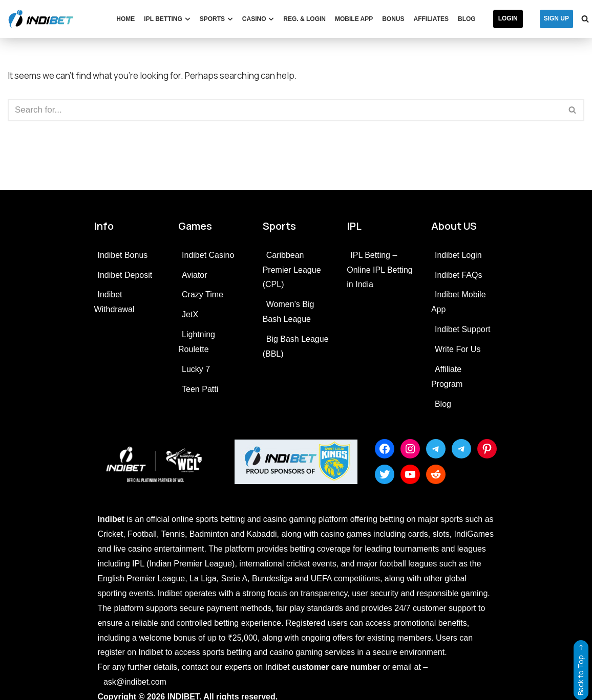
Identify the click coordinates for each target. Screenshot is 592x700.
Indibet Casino (208, 255)
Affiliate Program (447, 377)
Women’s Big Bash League (289, 312)
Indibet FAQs (459, 275)
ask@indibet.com (135, 682)
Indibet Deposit (125, 275)
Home (125, 19)
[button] (188, 19)
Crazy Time (203, 294)
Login (508, 18)
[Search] (284, 110)
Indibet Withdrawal (114, 302)
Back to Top (580, 668)
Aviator (195, 275)
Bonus (393, 19)
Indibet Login (458, 255)
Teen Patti (200, 389)
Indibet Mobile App (459, 302)
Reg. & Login (304, 19)
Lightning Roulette (197, 342)
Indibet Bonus (122, 255)
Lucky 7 (196, 369)
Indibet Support (463, 329)
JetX (190, 314)
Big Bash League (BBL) (296, 346)
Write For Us (458, 349)
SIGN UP (556, 18)
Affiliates (431, 19)
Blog (467, 19)
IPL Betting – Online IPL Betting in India (379, 270)
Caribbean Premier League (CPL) (292, 270)
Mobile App (354, 19)
